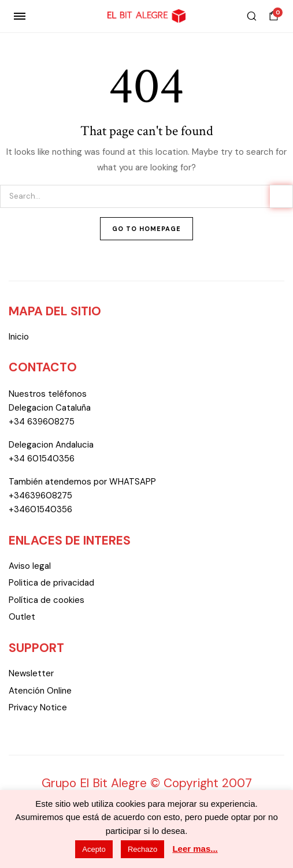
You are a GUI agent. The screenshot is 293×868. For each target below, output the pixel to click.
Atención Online (40, 691)
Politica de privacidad (51, 583)
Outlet (22, 617)
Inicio (19, 337)
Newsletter (31, 673)
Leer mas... (195, 849)
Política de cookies (47, 600)
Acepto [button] (94, 849)
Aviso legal (30, 566)
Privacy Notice (38, 707)
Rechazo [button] (142, 849)
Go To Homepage (146, 229)
